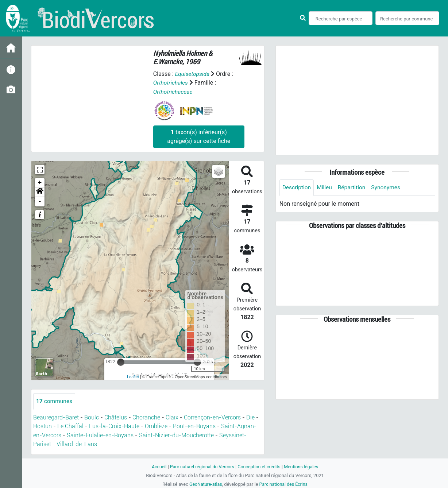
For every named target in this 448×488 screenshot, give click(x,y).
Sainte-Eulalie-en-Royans (100, 435)
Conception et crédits (260, 466)
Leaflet (133, 377)
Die (250, 417)
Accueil (157, 466)
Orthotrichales (171, 83)
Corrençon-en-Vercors (212, 417)
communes (55, 401)
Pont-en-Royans (194, 426)
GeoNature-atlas (205, 484)
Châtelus (116, 417)
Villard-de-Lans (77, 444)
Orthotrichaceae (173, 91)
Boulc (92, 417)
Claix (172, 417)
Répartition (354, 188)
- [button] (40, 201)
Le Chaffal (70, 426)
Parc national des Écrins (284, 484)
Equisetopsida (193, 74)
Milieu (326, 188)
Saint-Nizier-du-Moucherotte (176, 435)
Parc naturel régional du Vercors (201, 466)
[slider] (121, 362)
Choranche (146, 417)
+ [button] (40, 182)
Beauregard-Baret (56, 417)
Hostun (43, 426)
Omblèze (156, 426)
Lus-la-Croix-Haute (114, 426)
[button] (40, 192)
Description (297, 188)
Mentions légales (303, 466)
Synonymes (389, 188)
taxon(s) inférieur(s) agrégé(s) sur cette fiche (199, 136)
